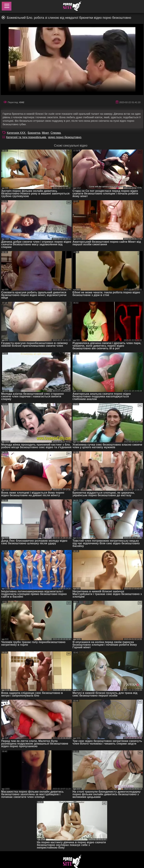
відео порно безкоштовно (65, 137)
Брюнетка (34, 133)
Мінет (45, 133)
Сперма (56, 133)
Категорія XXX (16, 133)
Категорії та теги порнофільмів (26, 137)
